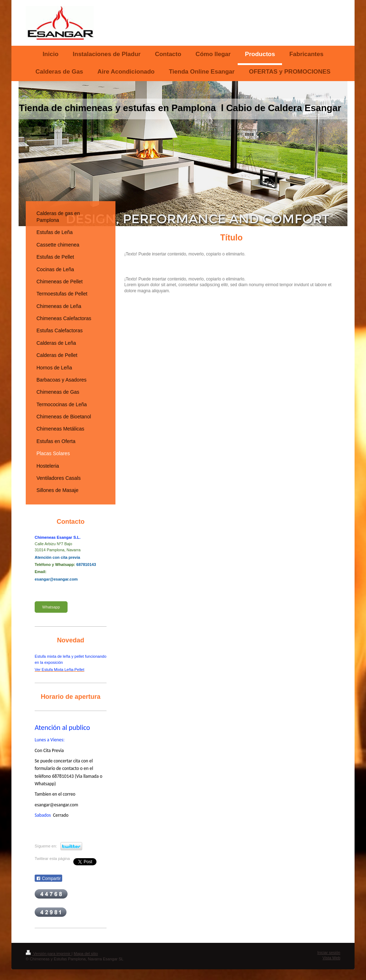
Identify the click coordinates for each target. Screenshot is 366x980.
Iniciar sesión (329, 952)
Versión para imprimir (49, 954)
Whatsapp (51, 607)
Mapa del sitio (86, 954)
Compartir (48, 879)
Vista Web (331, 958)
